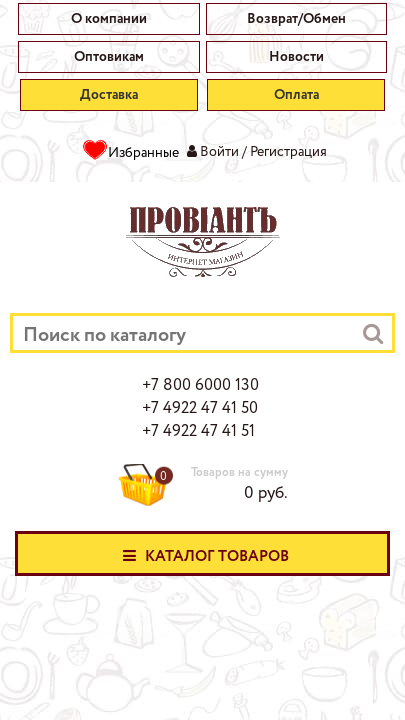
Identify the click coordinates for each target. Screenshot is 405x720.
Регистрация (288, 152)
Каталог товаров (203, 555)
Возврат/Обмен (296, 19)
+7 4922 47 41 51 (198, 432)
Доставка (109, 95)
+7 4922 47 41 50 (200, 409)
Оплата (296, 95)
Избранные (143, 153)
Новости (296, 57)
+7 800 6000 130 (200, 386)
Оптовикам (109, 57)
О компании (109, 19)
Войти (219, 152)
